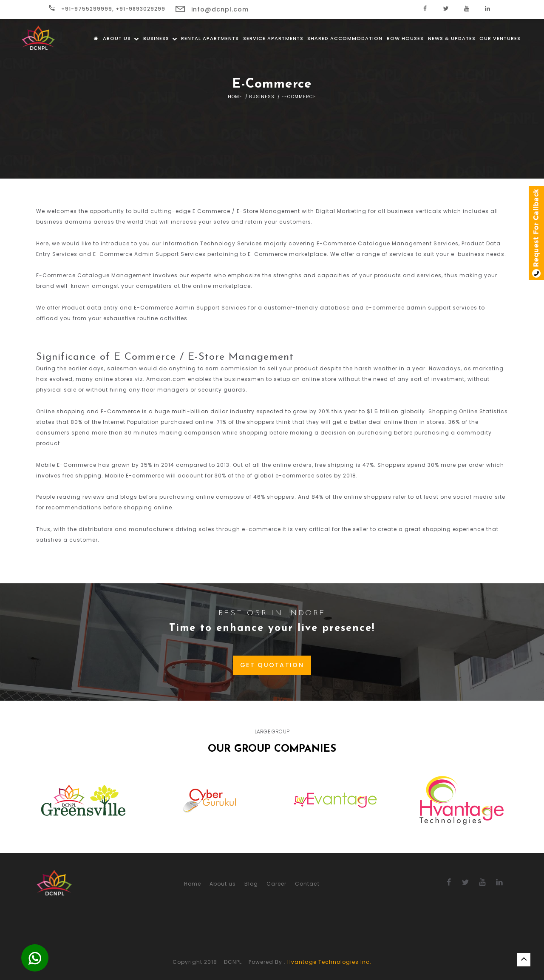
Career (276, 884)
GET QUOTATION (272, 665)
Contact (307, 884)
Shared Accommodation (345, 38)
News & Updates (452, 38)
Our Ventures (500, 38)
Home (235, 97)
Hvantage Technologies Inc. (329, 962)
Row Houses (405, 38)
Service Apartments (273, 38)
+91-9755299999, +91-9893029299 (107, 9)
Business (160, 38)
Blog (251, 884)
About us (121, 38)
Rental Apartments (210, 38)
